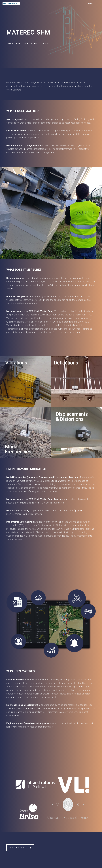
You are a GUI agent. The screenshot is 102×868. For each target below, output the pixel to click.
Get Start (17, 848)
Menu (91, 3)
